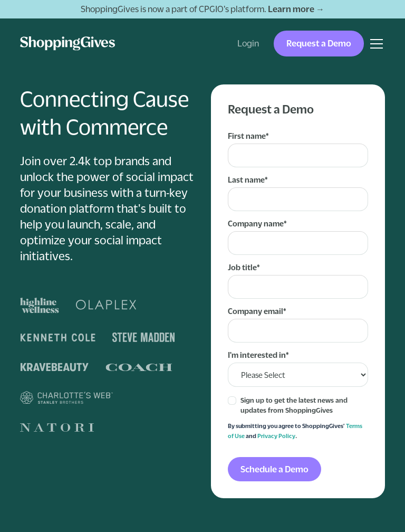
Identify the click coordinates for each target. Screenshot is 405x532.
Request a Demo (319, 43)
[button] (374, 44)
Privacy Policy (276, 436)
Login (248, 43)
